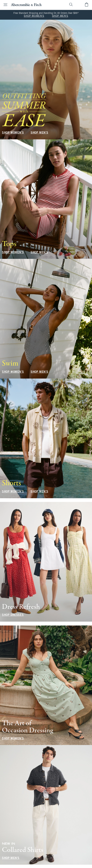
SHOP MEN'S (60, 16)
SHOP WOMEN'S (34, 16)
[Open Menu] (4, 5)
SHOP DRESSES (13, 615)
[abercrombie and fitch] (26, 4)
